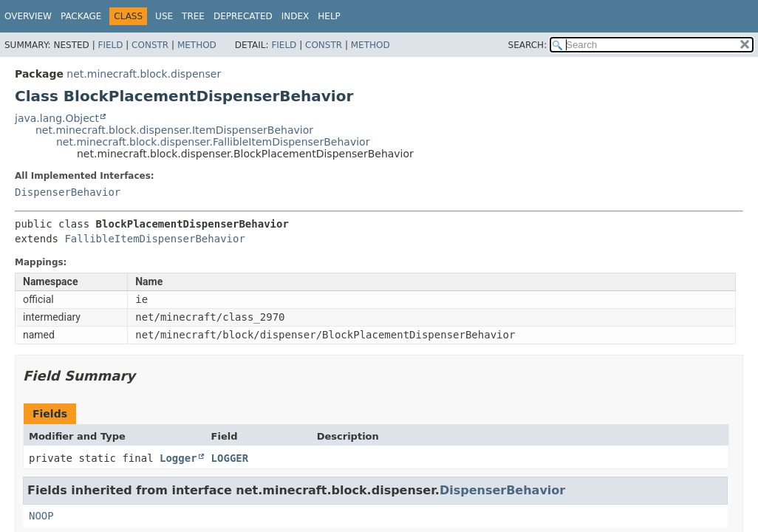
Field (110, 45)
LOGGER (230, 458)
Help (329, 16)
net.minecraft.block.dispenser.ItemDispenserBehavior (174, 130)
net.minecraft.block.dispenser (144, 74)
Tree (193, 16)
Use (164, 16)
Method (197, 45)
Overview (28, 16)
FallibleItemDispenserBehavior (154, 239)
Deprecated (243, 16)
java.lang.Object (57, 118)
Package (81, 16)
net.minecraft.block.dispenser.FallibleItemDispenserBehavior (213, 142)
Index (296, 16)
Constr (150, 45)
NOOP (41, 516)
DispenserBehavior (68, 192)
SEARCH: (528, 45)
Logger (178, 458)
